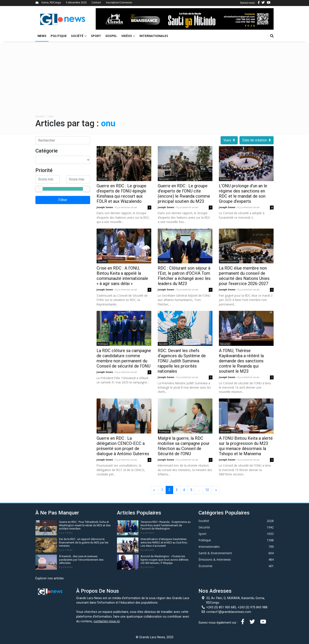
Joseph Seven (105, 207)
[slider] (39, 189)
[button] (109, 19)
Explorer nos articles (50, 578)
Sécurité (103, 179)
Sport (96, 36)
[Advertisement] (154, 82)
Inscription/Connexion (119, 3)
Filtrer (63, 200)
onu (51, 116)
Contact (96, 3)
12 (207, 490)
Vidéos (128, 36)
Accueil (40, 116)
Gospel (111, 36)
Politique (59, 36)
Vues (229, 140)
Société (79, 36)
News (42, 36)
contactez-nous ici (107, 621)
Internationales (154, 36)
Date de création (257, 140)
